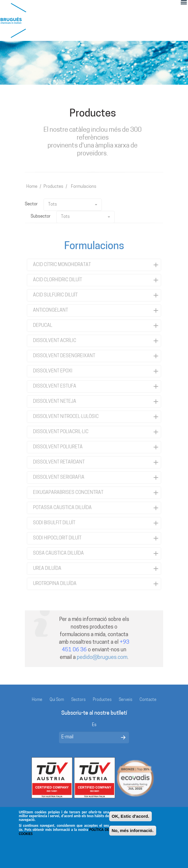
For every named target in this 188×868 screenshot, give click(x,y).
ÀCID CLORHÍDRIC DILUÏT (58, 280)
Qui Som (57, 700)
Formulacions (84, 187)
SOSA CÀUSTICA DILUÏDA (58, 553)
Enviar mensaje (123, 737)
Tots (73, 205)
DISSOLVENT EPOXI (53, 371)
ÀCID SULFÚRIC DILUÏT (55, 295)
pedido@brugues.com (102, 658)
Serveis (126, 700)
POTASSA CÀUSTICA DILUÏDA (62, 508)
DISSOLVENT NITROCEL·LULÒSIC (66, 417)
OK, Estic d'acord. (131, 820)
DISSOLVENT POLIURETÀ (58, 447)
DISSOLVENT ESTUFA (55, 386)
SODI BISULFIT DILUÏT (54, 523)
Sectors (78, 700)
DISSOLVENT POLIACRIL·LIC (61, 432)
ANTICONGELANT (51, 310)
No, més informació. (133, 835)
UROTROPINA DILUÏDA (55, 584)
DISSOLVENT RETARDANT (59, 462)
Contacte (148, 700)
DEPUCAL (43, 326)
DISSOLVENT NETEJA (55, 402)
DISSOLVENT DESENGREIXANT (64, 356)
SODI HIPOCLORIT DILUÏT (57, 538)
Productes (53, 187)
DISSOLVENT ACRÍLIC (55, 341)
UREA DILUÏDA (47, 569)
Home (32, 187)
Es (94, 725)
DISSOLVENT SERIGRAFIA (59, 478)
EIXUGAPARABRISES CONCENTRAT (68, 493)
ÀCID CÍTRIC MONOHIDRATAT (62, 265)
